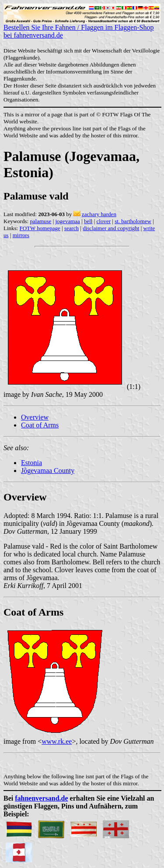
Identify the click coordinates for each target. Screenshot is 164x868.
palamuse (40, 221)
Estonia (31, 463)
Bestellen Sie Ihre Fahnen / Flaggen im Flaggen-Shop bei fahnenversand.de (82, 28)
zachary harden (99, 214)
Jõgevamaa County (48, 471)
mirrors (21, 235)
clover (104, 221)
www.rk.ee (57, 741)
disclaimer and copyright (111, 228)
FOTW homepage (40, 228)
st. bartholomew (133, 221)
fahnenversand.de (41, 798)
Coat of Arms (40, 425)
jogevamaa (68, 221)
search (72, 228)
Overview (35, 417)
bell (88, 221)
